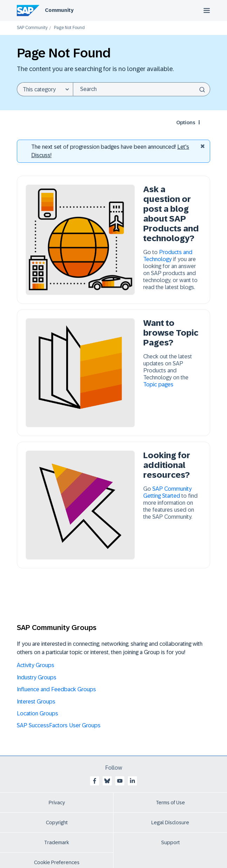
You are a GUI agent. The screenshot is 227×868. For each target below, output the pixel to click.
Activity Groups (36, 665)
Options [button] (186, 122)
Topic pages (158, 384)
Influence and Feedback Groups (56, 689)
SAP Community (32, 28)
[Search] (142, 89)
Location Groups (37, 713)
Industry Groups (37, 677)
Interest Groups (36, 702)
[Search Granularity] (45, 89)
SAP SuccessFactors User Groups (59, 725)
